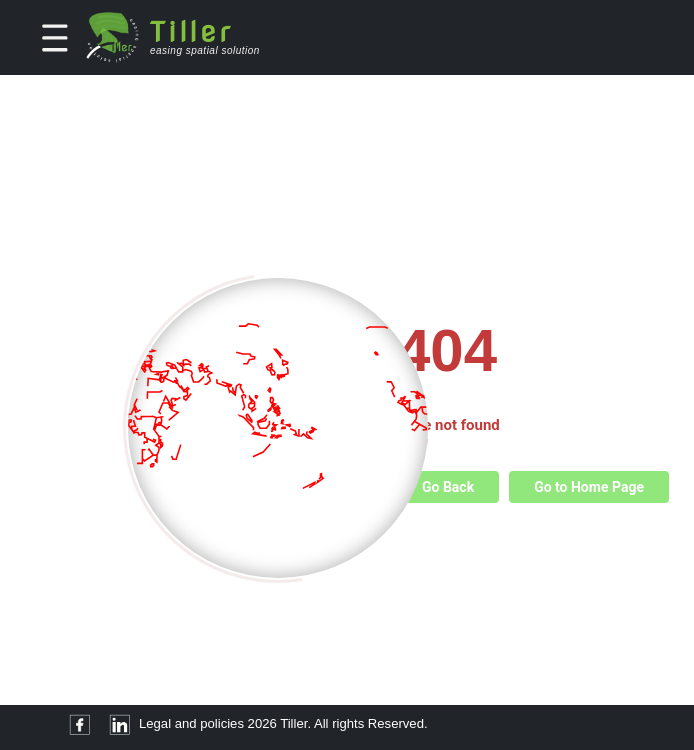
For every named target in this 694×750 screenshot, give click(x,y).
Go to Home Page (589, 487)
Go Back (448, 487)
